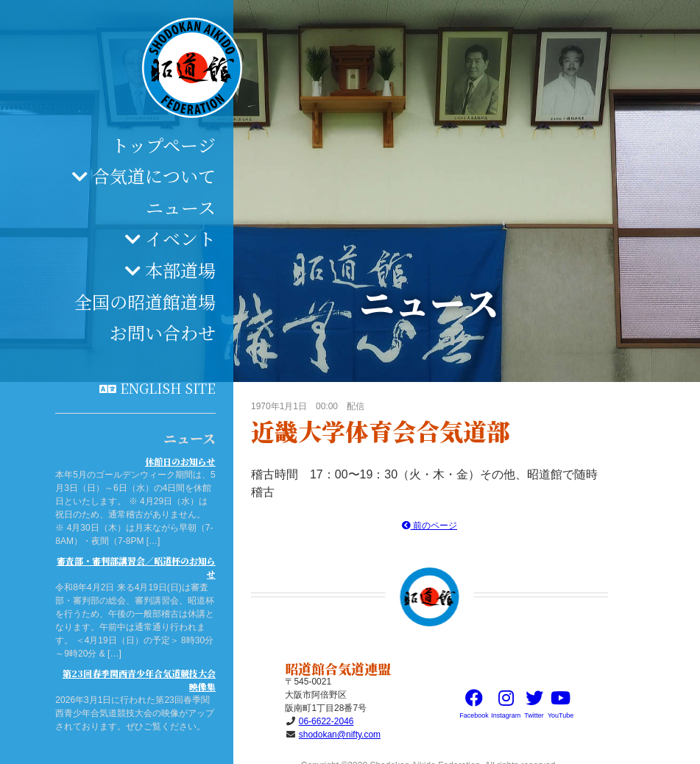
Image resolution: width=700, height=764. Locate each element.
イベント (180, 238)
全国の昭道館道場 (145, 301)
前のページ (429, 526)
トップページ (163, 145)
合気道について (154, 176)
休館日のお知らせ (180, 461)
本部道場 (180, 270)
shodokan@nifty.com (340, 735)
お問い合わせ (163, 332)
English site (168, 388)
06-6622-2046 (326, 721)
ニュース (181, 207)
